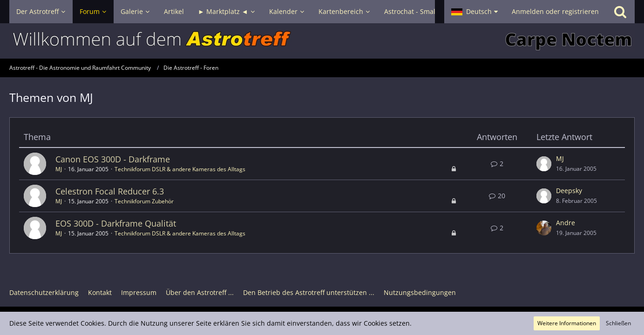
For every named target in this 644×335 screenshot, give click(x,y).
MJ (59, 169)
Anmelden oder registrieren (555, 11)
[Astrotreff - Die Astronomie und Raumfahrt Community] (322, 41)
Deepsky (569, 191)
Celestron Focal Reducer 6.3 (110, 191)
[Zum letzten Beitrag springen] (544, 164)
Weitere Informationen (567, 323)
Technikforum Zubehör (144, 201)
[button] (475, 12)
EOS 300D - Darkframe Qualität (116, 223)
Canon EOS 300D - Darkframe (113, 159)
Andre (566, 223)
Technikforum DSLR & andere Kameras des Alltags (180, 169)
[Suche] (620, 12)
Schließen (618, 323)
